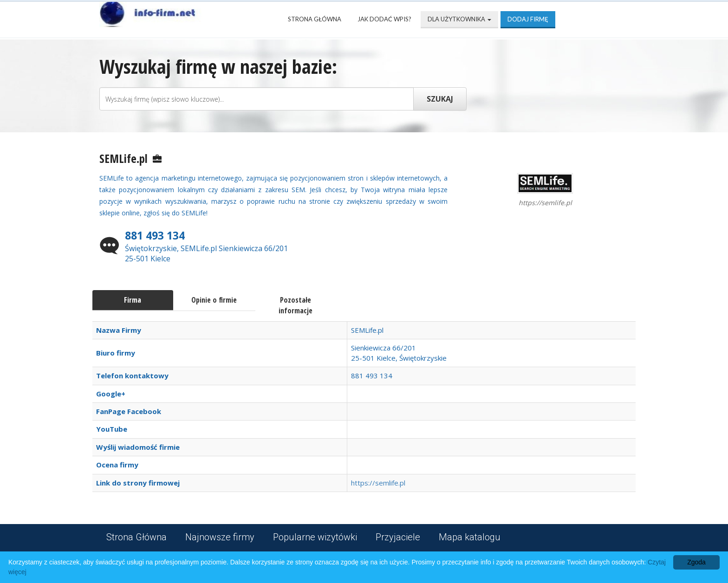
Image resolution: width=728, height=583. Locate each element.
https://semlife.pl (378, 483)
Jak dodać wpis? (384, 19)
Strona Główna (315, 19)
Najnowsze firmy (220, 537)
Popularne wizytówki (315, 537)
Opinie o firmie (214, 300)
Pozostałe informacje (296, 305)
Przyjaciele (398, 537)
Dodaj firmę (528, 19)
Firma (133, 300)
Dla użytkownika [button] (459, 19)
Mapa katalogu (470, 537)
